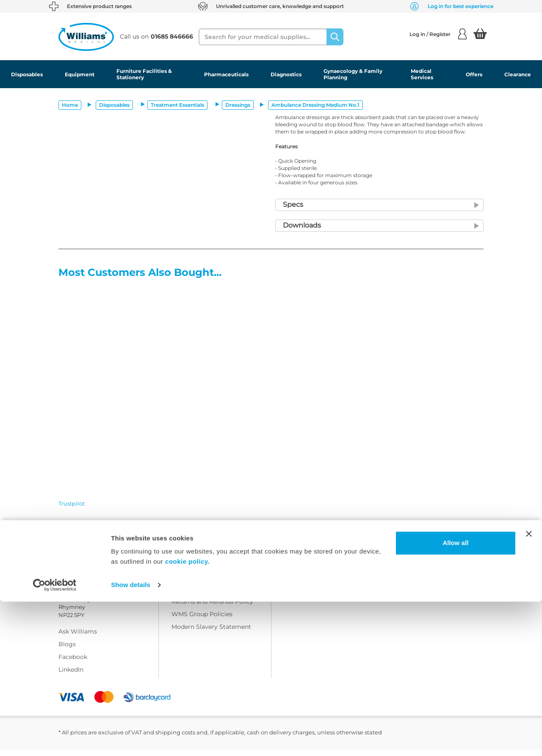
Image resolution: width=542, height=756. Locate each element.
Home (70, 105)
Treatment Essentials (177, 105)
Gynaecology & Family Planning (353, 74)
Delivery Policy (194, 583)
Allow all (455, 697)
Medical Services (422, 74)
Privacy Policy (192, 595)
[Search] (335, 37)
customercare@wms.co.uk (98, 578)
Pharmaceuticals (226, 74)
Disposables (27, 74)
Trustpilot (72, 503)
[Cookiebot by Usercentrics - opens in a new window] (55, 739)
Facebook (73, 664)
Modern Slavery (307, 595)
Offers (474, 74)
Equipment (80, 74)
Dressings (238, 105)
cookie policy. (187, 716)
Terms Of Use (191, 570)
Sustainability (304, 570)
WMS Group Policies (202, 621)
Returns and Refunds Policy (212, 608)
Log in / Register (438, 34)
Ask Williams (78, 638)
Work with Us (192, 557)
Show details (131, 739)
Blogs (67, 651)
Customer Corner (310, 557)
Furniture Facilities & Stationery (144, 74)
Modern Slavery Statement (211, 634)
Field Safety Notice (312, 583)
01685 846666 (122, 567)
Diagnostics (286, 74)
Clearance (518, 74)
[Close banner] (529, 688)
